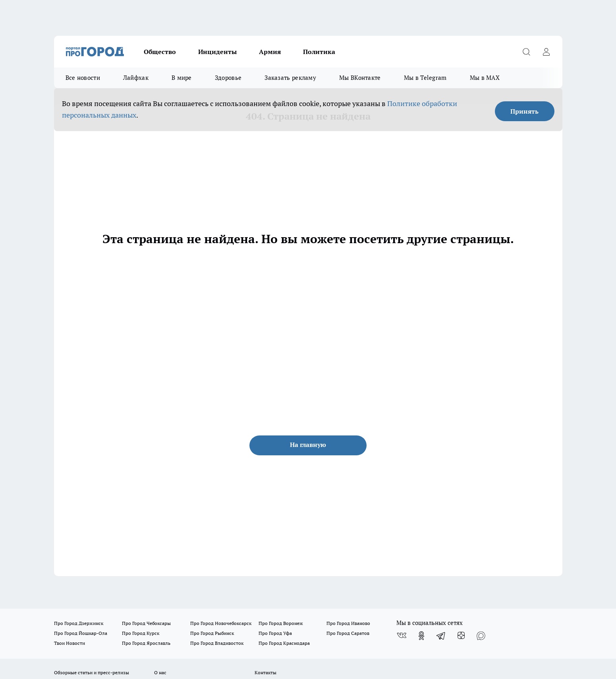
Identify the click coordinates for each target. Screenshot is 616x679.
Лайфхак (136, 78)
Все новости (83, 78)
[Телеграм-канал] (441, 636)
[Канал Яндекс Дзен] (461, 636)
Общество (160, 52)
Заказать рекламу (290, 78)
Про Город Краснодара (284, 643)
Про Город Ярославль (146, 643)
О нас (160, 672)
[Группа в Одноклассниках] (421, 636)
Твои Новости (70, 643)
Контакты (266, 672)
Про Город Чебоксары (146, 623)
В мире (182, 78)
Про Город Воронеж (281, 623)
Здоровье (228, 78)
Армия (270, 52)
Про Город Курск (141, 633)
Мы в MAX (485, 78)
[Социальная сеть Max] (481, 636)
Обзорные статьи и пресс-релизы (92, 672)
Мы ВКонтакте (360, 78)
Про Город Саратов (348, 633)
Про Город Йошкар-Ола (81, 633)
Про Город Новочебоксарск (221, 623)
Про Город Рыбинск (212, 633)
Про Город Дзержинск (79, 623)
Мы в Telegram (425, 78)
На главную (308, 445)
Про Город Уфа (275, 633)
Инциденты (217, 52)
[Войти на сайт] (546, 52)
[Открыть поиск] (527, 52)
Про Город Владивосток (217, 643)
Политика (319, 52)
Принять (524, 111)
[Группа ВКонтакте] (402, 636)
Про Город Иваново (348, 623)
